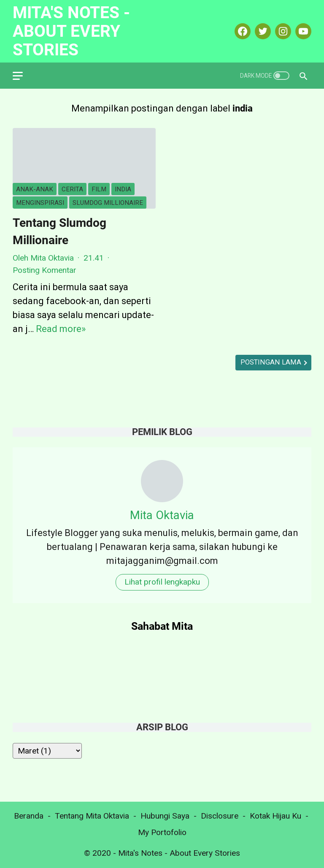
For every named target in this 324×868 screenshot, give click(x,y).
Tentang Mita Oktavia (92, 816)
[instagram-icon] (282, 31)
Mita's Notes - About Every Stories (71, 31)
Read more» (61, 329)
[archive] (47, 751)
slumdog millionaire (108, 203)
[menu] (23, 76)
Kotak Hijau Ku (275, 816)
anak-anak (35, 189)
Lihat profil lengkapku (162, 582)
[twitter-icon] (262, 31)
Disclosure (220, 816)
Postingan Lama (272, 362)
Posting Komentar (45, 270)
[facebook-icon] (242, 31)
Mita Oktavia (162, 515)
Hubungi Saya (165, 816)
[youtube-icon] (302, 31)
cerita (72, 189)
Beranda (29, 816)
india (123, 189)
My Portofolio (162, 832)
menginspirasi (40, 203)
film (99, 189)
